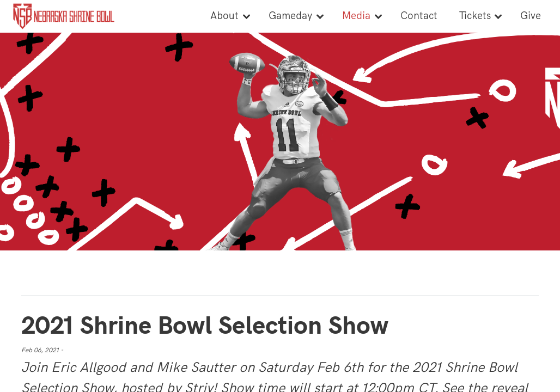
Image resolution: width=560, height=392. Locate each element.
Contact (419, 16)
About (224, 16)
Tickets (475, 16)
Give (531, 16)
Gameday (290, 16)
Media (356, 16)
